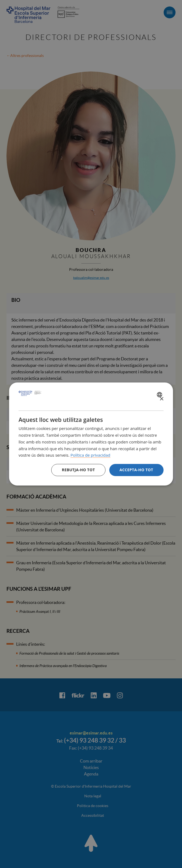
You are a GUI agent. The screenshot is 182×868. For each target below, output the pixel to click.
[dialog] (91, 434)
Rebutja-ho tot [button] (78, 470)
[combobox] (160, 395)
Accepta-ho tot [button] (136, 470)
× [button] (161, 399)
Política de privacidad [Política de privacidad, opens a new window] (90, 455)
